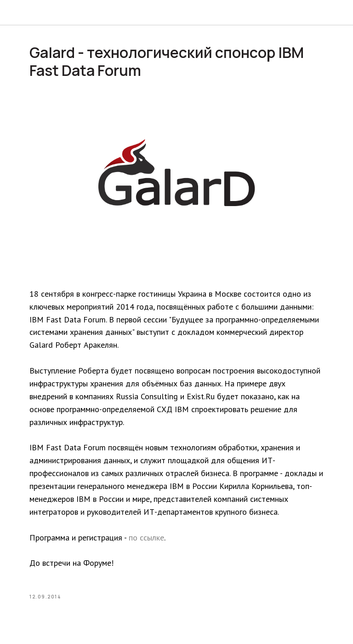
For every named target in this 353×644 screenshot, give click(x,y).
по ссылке (146, 538)
